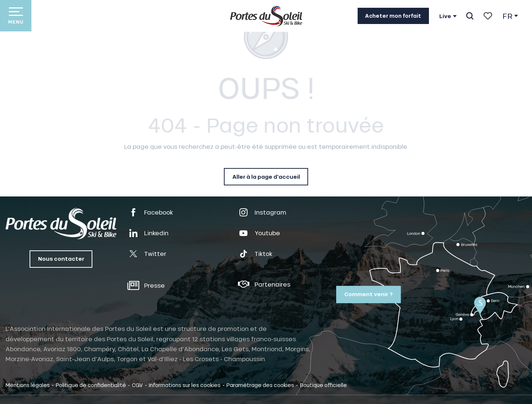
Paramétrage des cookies (260, 385)
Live (445, 16)
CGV (137, 385)
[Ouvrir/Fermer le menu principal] (16, 16)
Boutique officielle (323, 385)
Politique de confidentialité (91, 385)
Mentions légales (28, 385)
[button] (470, 16)
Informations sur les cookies (185, 385)
